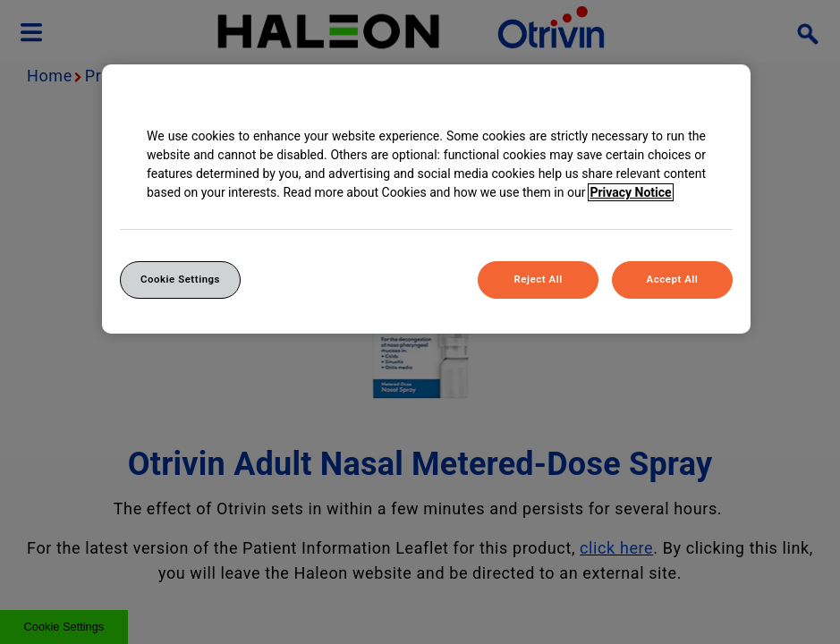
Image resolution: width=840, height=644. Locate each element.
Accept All (673, 279)
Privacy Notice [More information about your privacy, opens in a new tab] (630, 192)
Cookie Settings (180, 279)
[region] (426, 199)
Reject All (539, 279)
